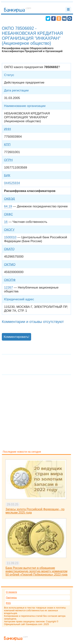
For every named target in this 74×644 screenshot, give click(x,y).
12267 (8, 287)
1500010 (10, 237)
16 (6, 222)
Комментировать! (16, 337)
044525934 (12, 183)
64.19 (8, 206)
